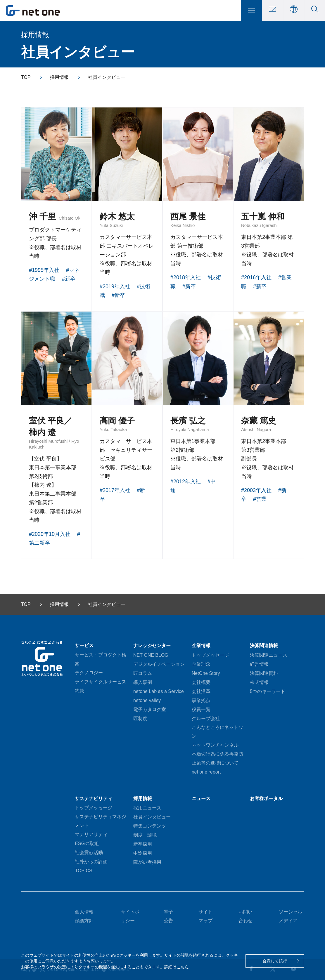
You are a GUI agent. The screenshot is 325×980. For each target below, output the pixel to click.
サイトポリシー (130, 916)
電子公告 (168, 916)
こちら (183, 967)
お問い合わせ (246, 916)
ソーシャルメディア (291, 916)
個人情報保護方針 (84, 916)
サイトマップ (205, 916)
